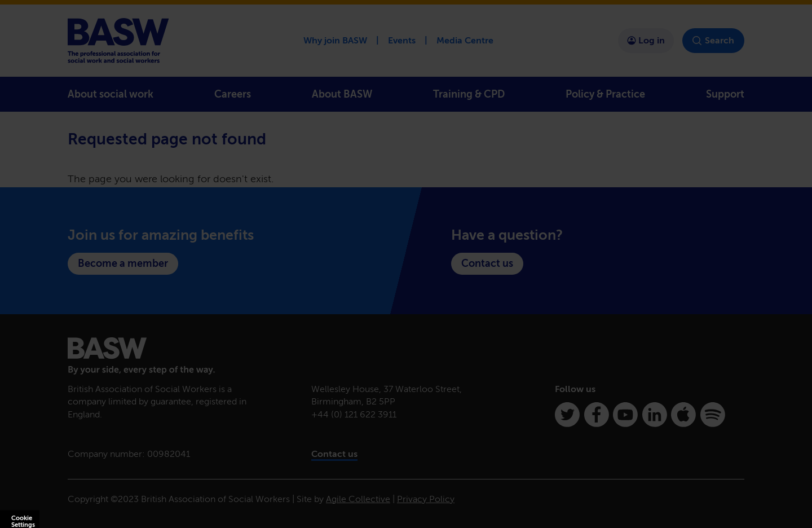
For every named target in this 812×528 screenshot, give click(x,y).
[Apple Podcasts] (683, 415)
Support (725, 94)
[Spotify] (713, 415)
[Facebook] (597, 415)
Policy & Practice (605, 94)
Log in (646, 40)
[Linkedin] (655, 415)
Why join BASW (335, 40)
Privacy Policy (426, 499)
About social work (111, 94)
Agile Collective (358, 499)
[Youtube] (625, 415)
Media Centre (465, 40)
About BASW (342, 94)
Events (402, 40)
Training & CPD (469, 94)
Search (713, 41)
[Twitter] (567, 415)
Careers (233, 94)
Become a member (123, 263)
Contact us (487, 263)
